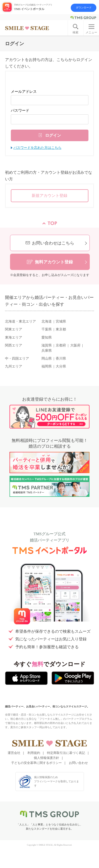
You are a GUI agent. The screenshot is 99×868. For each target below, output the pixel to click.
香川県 (61, 359)
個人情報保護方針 (46, 758)
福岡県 (47, 366)
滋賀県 (47, 345)
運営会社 (14, 753)
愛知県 (47, 338)
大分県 (61, 366)
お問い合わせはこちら (53, 243)
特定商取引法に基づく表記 (66, 753)
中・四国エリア (17, 359)
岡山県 (47, 359)
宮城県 (61, 321)
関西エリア (14, 345)
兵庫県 (47, 351)
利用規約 (34, 753)
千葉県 (47, 329)
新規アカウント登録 (49, 195)
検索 (76, 32)
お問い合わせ (78, 763)
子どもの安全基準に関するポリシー (36, 763)
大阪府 (75, 345)
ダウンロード (84, 7)
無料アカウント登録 (54, 262)
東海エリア (14, 338)
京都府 (61, 345)
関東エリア (14, 329)
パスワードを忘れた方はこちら (37, 148)
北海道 (47, 321)
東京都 (61, 329)
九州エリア (14, 366)
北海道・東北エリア (20, 321)
